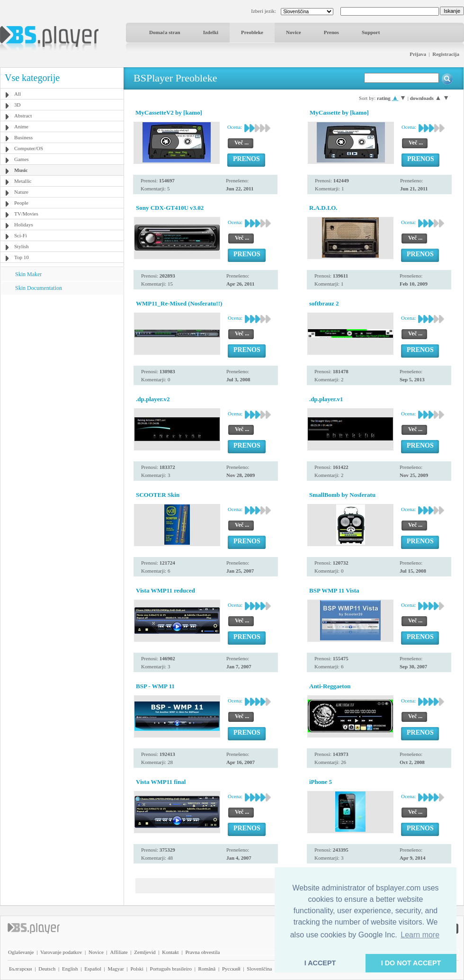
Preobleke (252, 32)
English (70, 969)
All (18, 94)
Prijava (418, 54)
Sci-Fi (21, 235)
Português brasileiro (171, 969)
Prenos (331, 32)
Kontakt (170, 952)
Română (207, 969)
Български (21, 969)
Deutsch (47, 969)
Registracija (446, 54)
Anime (21, 126)
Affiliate (119, 952)
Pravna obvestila (202, 952)
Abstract (23, 116)
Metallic (23, 181)
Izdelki (211, 32)
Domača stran (165, 32)
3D (17, 105)
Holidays (24, 225)
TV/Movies (26, 214)
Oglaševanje (21, 952)
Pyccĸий (231, 969)
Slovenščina (259, 969)
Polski (137, 969)
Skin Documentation (39, 288)
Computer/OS (29, 148)
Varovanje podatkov (61, 952)
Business (23, 137)
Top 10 (22, 257)
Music (21, 170)
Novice (294, 32)
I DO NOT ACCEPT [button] (411, 963)
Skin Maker (28, 274)
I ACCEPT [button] (320, 963)
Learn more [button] (420, 935)
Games (22, 159)
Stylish (22, 246)
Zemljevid (145, 952)
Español (93, 969)
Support (371, 32)
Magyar (116, 969)
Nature (21, 192)
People (21, 203)
